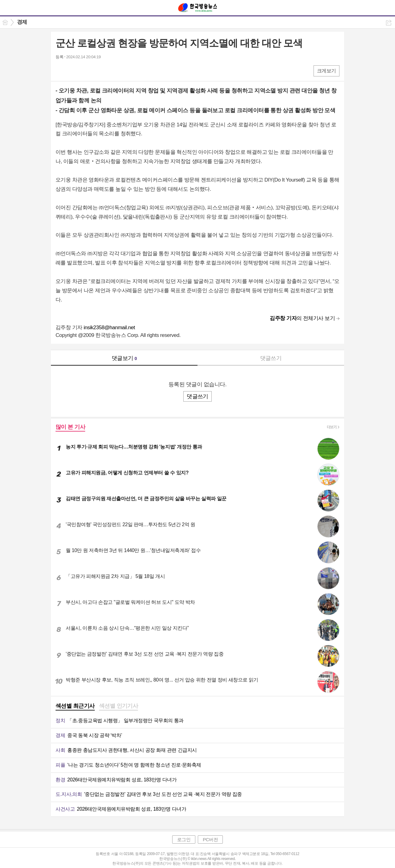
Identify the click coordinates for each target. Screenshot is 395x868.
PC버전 (210, 839)
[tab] (75, 706)
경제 (22, 22)
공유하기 (389, 23)
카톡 (86, 70)
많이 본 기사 (70, 427)
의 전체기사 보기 (302, 318)
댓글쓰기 (271, 358)
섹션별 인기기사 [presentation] (119, 706)
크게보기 (326, 71)
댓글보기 (124, 358)
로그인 (184, 839)
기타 (98, 70)
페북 (61, 70)
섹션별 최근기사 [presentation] (75, 706)
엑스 (73, 70)
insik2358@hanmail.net (109, 328)
